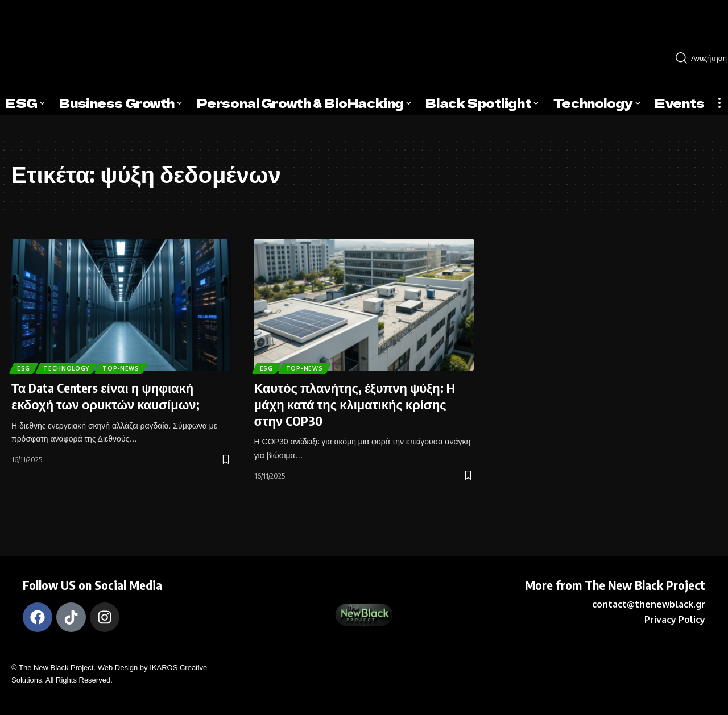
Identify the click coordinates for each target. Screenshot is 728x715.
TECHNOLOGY (74, 366)
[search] (697, 58)
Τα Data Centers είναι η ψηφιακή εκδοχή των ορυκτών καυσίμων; (106, 396)
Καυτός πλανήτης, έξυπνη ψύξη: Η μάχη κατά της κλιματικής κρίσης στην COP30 (355, 404)
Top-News (135, 366)
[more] (719, 103)
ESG (26, 366)
